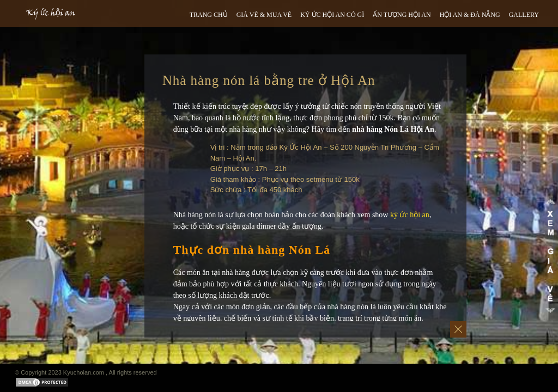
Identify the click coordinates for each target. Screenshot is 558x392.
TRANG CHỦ (209, 15)
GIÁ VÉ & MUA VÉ (264, 15)
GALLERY (524, 15)
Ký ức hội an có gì (332, 15)
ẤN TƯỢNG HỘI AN (402, 15)
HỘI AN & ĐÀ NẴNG (470, 15)
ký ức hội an (410, 215)
